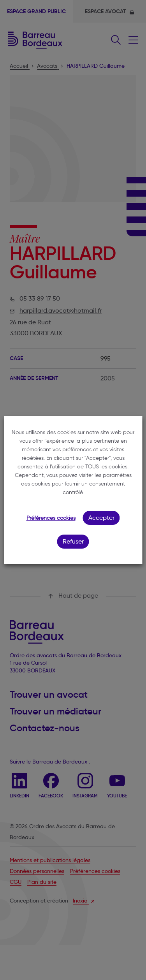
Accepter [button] (101, 518)
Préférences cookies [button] (51, 518)
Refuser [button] (73, 541)
